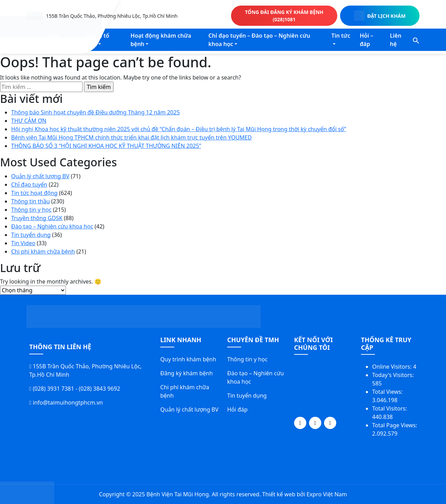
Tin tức (341, 36)
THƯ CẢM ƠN (29, 121)
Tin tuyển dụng (31, 235)
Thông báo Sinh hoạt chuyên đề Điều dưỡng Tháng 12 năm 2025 (95, 112)
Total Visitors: (390, 408)
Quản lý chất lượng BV (40, 176)
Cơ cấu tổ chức (96, 40)
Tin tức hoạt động (34, 193)
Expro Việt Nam (327, 494)
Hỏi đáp (237, 409)
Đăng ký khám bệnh (187, 373)
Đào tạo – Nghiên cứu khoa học (52, 226)
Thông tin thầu (30, 201)
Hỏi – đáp (366, 40)
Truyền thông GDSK (37, 218)
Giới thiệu (56, 40)
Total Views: (388, 392)
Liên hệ (396, 40)
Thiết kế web (279, 494)
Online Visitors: (393, 367)
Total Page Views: (395, 425)
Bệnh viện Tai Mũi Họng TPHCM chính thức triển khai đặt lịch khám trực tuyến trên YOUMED (131, 137)
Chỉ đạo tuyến (29, 185)
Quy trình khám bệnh (188, 359)
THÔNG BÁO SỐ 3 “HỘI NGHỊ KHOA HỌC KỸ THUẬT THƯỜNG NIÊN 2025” (106, 146)
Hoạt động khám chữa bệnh (161, 40)
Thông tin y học (31, 210)
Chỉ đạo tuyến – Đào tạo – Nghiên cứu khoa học (259, 40)
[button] (416, 40)
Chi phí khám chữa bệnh (43, 251)
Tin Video (23, 243)
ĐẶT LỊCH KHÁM (380, 16)
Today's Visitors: (394, 375)
